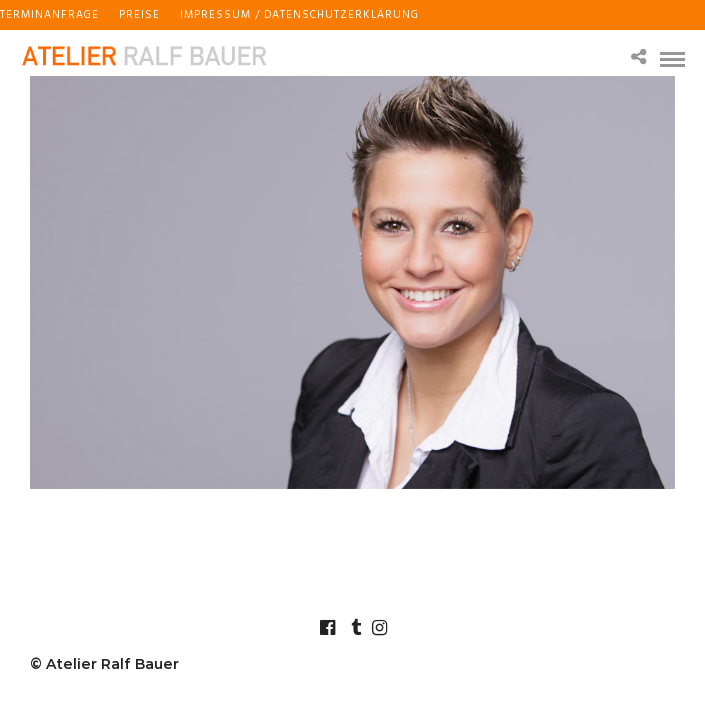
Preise (139, 15)
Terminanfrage (49, 15)
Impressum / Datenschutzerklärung (299, 15)
